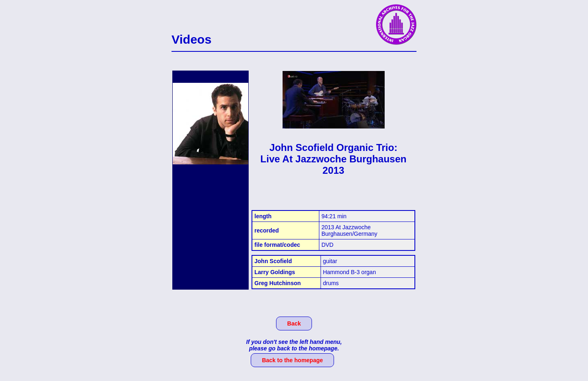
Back (294, 323)
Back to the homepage (292, 360)
